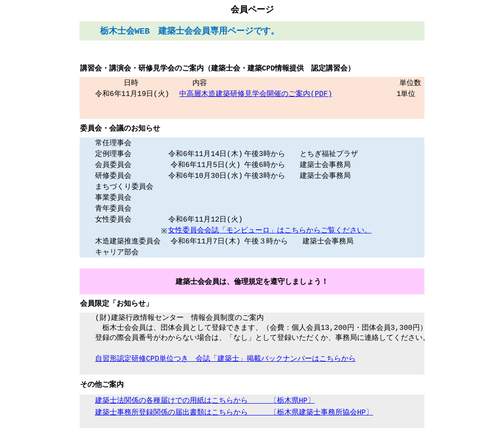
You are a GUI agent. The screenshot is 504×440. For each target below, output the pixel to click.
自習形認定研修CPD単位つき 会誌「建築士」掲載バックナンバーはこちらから (225, 365)
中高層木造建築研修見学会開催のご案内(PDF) (256, 94)
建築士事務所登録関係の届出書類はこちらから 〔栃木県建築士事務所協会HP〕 (234, 420)
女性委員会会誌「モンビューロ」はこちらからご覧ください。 (270, 233)
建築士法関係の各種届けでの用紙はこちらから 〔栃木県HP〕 (205, 408)
